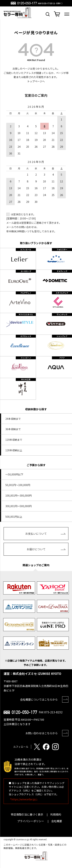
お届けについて (36, 549)
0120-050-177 (24, 712)
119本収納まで (14, 440)
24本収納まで (13, 419)
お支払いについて (36, 534)
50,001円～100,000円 (18, 485)
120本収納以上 (14, 450)
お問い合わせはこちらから (42, 733)
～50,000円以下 (14, 474)
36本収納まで (13, 429)
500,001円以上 (14, 517)
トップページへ (36, 81)
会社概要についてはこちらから (39, 699)
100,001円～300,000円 (18, 495)
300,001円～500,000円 (18, 506)
